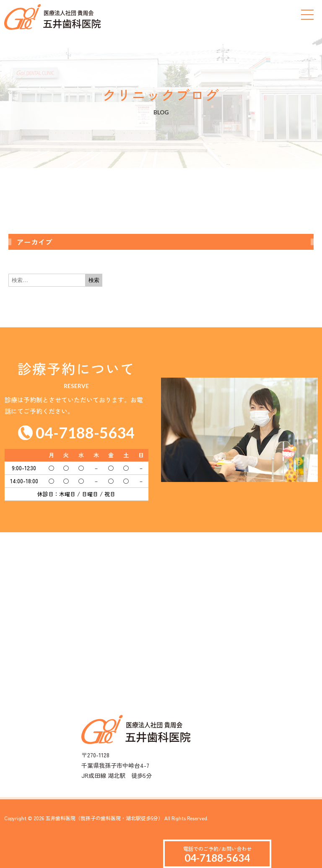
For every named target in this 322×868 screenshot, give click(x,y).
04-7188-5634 (217, 858)
